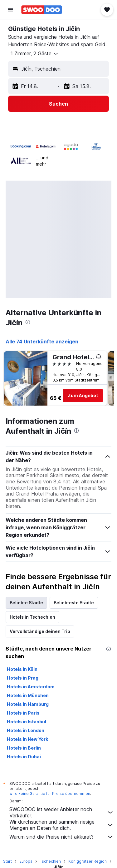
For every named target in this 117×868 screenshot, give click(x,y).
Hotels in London (26, 730)
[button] (11, 10)
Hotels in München (28, 695)
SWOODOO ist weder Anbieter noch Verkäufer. (62, 812)
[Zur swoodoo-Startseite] (42, 10)
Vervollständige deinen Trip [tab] (40, 631)
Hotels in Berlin (24, 748)
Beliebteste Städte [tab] (74, 603)
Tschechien (50, 861)
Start (7, 861)
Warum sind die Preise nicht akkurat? (62, 837)
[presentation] (28, 322)
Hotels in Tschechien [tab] (32, 617)
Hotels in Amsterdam (31, 687)
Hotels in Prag (23, 678)
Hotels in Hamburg (28, 704)
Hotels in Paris (23, 713)
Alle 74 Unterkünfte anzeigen (42, 342)
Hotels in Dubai (24, 757)
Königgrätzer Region (88, 861)
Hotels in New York (27, 739)
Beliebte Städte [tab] (26, 603)
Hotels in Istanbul (27, 722)
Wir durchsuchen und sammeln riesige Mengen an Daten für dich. (62, 825)
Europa (26, 861)
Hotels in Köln (22, 669)
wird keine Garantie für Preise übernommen (50, 793)
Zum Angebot (83, 395)
